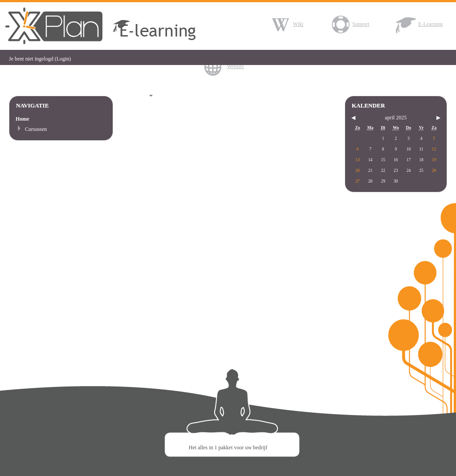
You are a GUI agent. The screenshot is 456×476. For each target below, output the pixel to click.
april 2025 (396, 118)
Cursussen (36, 129)
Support (350, 24)
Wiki (287, 24)
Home (22, 119)
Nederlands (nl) (134, 96)
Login (63, 59)
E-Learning (419, 24)
